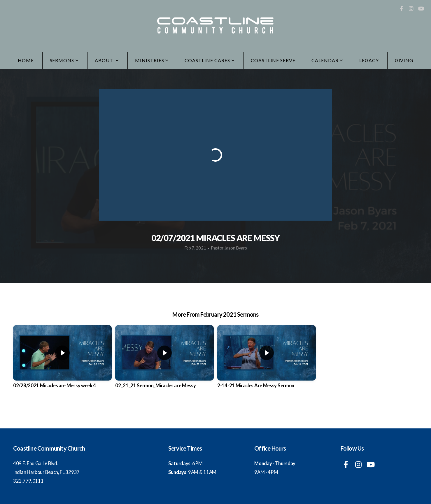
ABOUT (107, 60)
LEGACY (369, 60)
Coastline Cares (210, 60)
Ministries (152, 60)
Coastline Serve (273, 60)
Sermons (64, 60)
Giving (404, 60)
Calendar (327, 60)
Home (26, 60)
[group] (62, 362)
